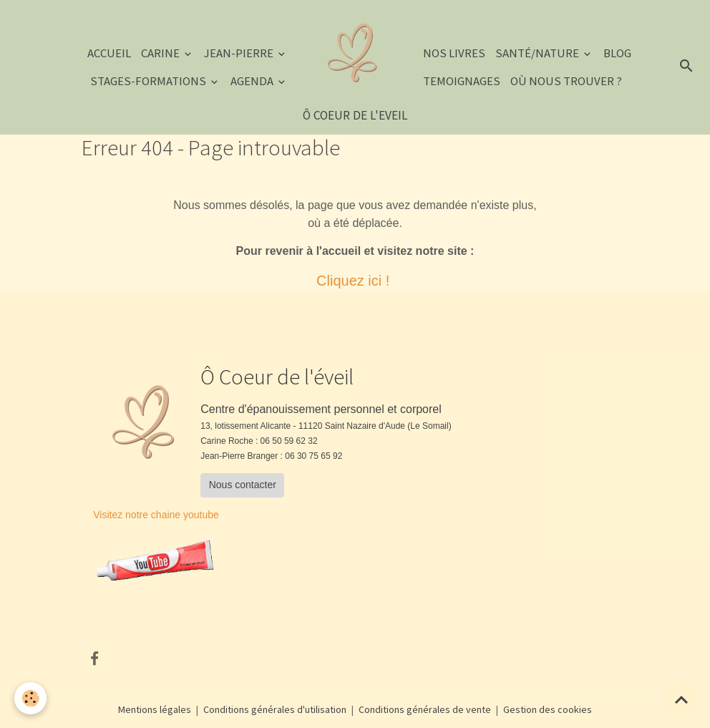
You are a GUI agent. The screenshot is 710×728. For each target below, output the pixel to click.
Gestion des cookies (548, 709)
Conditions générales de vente (425, 709)
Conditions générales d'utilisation (275, 709)
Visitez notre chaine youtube (156, 515)
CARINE (161, 53)
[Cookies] (30, 698)
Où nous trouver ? (566, 81)
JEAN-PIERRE (240, 53)
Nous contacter (243, 485)
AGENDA (253, 81)
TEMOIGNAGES (462, 81)
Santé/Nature (538, 53)
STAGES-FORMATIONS (149, 81)
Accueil (109, 53)
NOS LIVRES (454, 53)
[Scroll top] (681, 699)
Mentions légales (155, 709)
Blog (617, 53)
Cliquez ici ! (355, 281)
